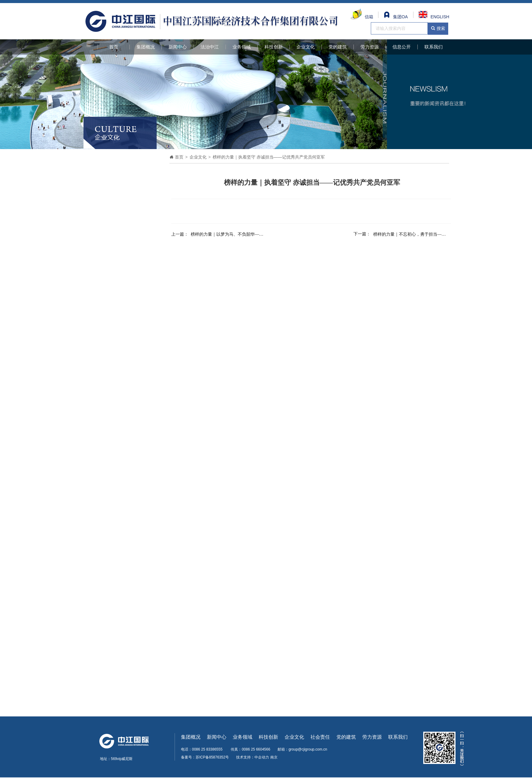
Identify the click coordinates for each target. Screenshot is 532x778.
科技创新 (274, 47)
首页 (114, 47)
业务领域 (242, 47)
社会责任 (320, 737)
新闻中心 (178, 47)
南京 (274, 757)
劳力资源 (370, 47)
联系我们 (434, 47)
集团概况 (146, 47)
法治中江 (210, 47)
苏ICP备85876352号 (212, 757)
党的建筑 (338, 47)
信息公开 (402, 47)
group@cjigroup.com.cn (308, 749)
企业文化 (306, 47)
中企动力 (262, 757)
